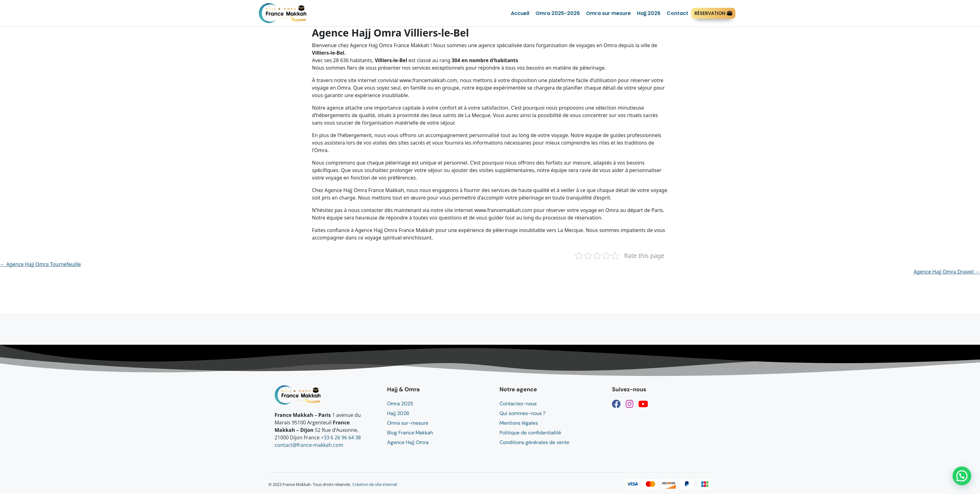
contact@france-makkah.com (309, 445)
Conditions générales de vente (534, 442)
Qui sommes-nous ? (522, 413)
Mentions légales (519, 423)
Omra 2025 (400, 404)
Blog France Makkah (410, 433)
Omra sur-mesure (408, 423)
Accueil (520, 13)
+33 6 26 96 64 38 (341, 437)
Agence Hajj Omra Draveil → (947, 272)
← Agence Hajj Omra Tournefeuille (40, 264)
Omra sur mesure (608, 13)
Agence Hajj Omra (408, 442)
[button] (962, 476)
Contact (677, 13)
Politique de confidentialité (530, 433)
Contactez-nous (518, 404)
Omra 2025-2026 (558, 13)
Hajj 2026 (649, 13)
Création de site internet (375, 484)
